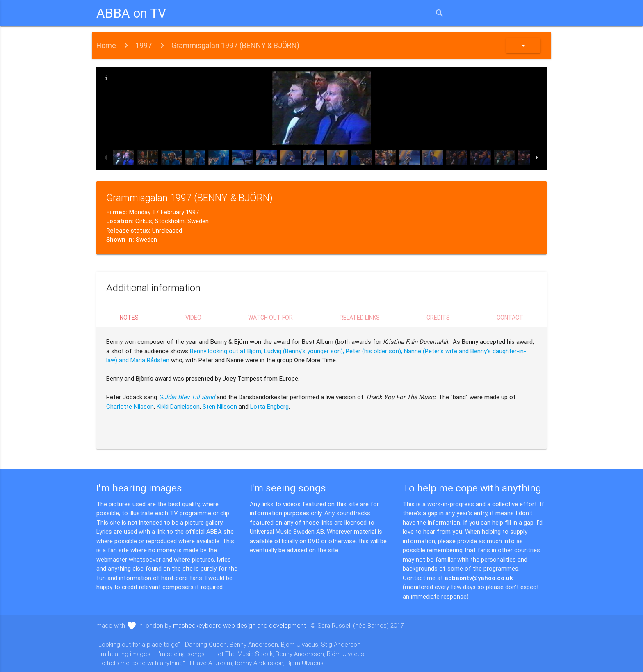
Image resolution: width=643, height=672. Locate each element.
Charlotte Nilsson (130, 406)
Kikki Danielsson (178, 406)
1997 (144, 45)
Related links (360, 318)
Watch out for (270, 318)
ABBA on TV (131, 13)
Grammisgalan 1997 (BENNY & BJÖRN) (235, 45)
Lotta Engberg (269, 406)
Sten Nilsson (220, 406)
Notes (129, 318)
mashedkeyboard (239, 625)
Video (193, 318)
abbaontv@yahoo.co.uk (479, 578)
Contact (510, 318)
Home (106, 45)
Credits (438, 318)
